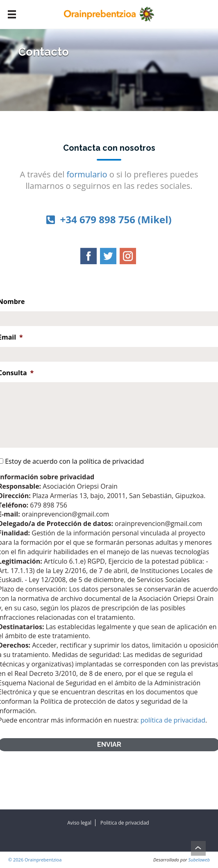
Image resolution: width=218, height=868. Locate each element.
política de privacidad (173, 720)
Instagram (128, 256)
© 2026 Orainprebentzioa (35, 860)
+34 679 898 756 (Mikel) (109, 219)
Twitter (108, 256)
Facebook (89, 256)
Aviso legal (79, 823)
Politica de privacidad (125, 823)
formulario (87, 174)
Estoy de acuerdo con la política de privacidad (74, 461)
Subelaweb (199, 860)
